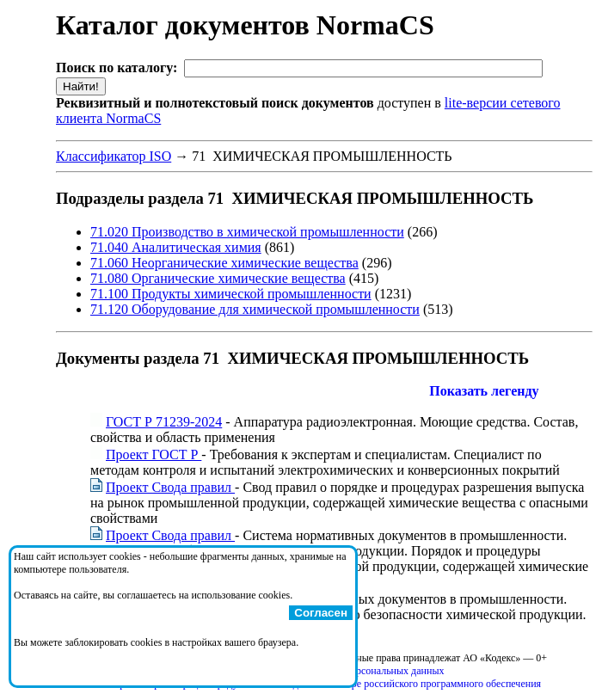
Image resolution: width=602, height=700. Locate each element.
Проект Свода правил (170, 487)
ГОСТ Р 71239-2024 (164, 422)
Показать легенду (484, 391)
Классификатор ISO (114, 156)
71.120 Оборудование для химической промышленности (255, 309)
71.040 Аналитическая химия (176, 247)
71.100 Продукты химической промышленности (231, 294)
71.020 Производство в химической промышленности (247, 232)
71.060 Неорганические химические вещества (224, 263)
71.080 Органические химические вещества (218, 278)
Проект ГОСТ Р (154, 454)
